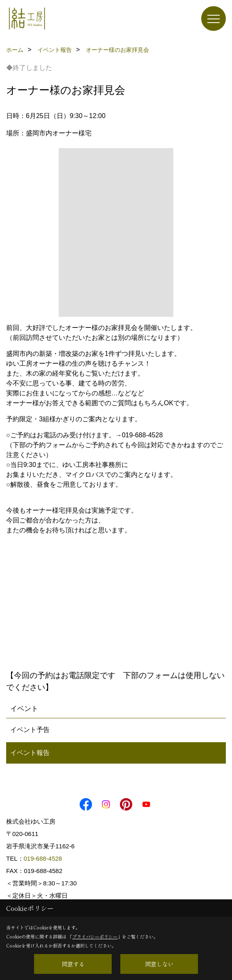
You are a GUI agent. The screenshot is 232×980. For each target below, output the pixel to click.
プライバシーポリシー (95, 936)
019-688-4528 (43, 858)
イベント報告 (30, 753)
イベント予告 (30, 730)
